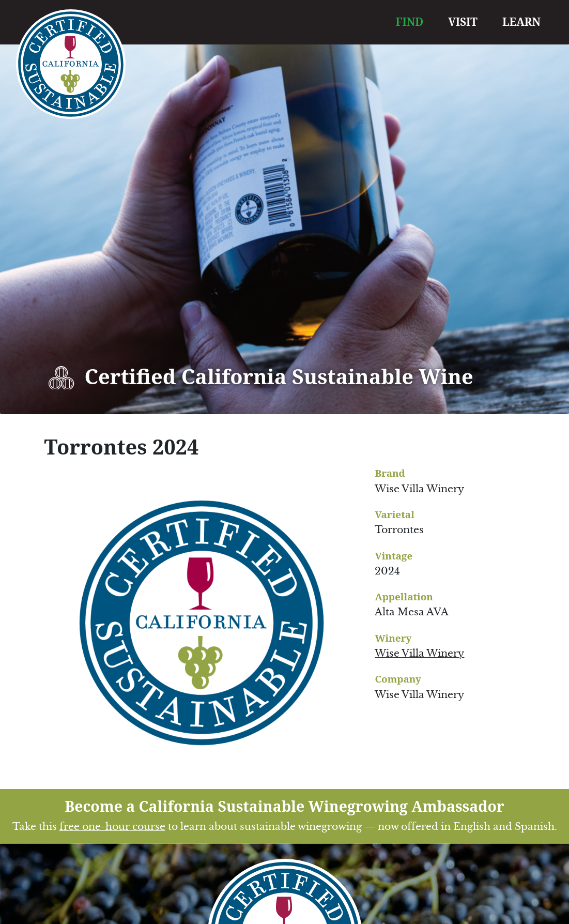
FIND (410, 22)
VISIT (463, 22)
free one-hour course (112, 827)
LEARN (521, 22)
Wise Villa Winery (419, 653)
